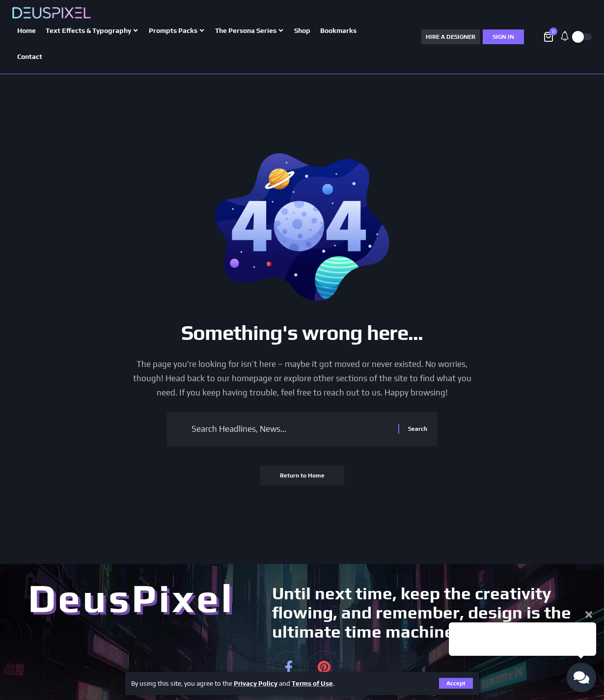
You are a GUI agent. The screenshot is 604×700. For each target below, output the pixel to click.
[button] (534, 37)
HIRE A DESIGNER (451, 37)
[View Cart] (549, 37)
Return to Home (302, 476)
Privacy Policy (256, 683)
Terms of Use (312, 683)
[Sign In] (503, 37)
